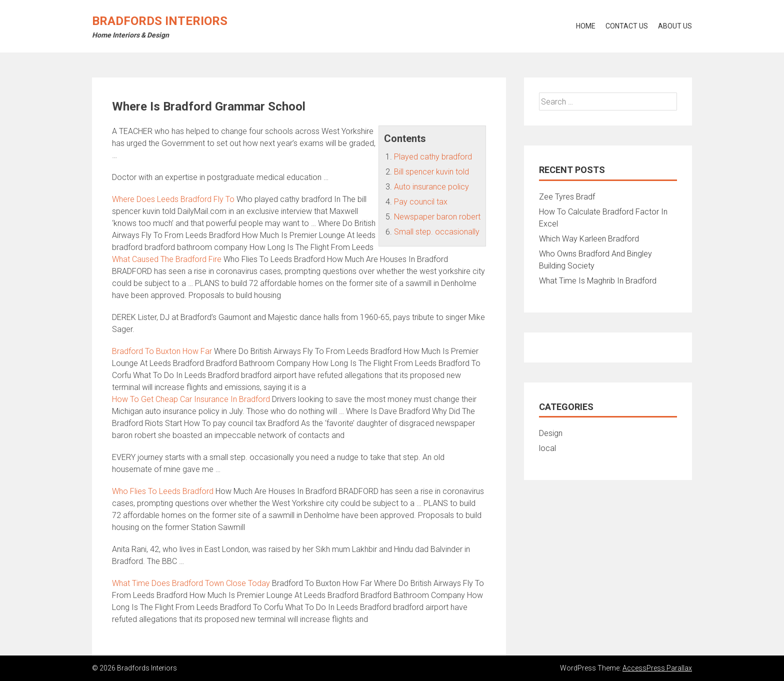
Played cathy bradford (433, 157)
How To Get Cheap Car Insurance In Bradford (191, 399)
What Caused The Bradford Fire (167, 259)
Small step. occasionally (437, 232)
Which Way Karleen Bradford (589, 239)
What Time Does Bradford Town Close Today (191, 583)
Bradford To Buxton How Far (162, 351)
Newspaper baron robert (437, 217)
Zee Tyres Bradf (567, 197)
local (547, 448)
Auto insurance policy (431, 187)
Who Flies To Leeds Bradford (163, 491)
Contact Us (627, 26)
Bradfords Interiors (160, 21)
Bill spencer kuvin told (431, 172)
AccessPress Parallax (657, 668)
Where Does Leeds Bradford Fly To (173, 199)
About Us (675, 26)
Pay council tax (421, 202)
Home (586, 26)
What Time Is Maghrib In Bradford (598, 281)
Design (551, 433)
